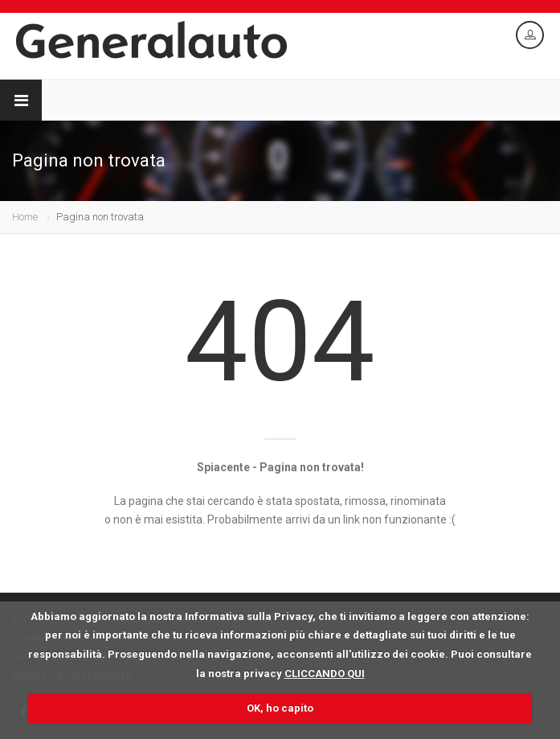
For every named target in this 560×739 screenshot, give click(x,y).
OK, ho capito (280, 708)
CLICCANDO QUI (325, 673)
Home (25, 217)
